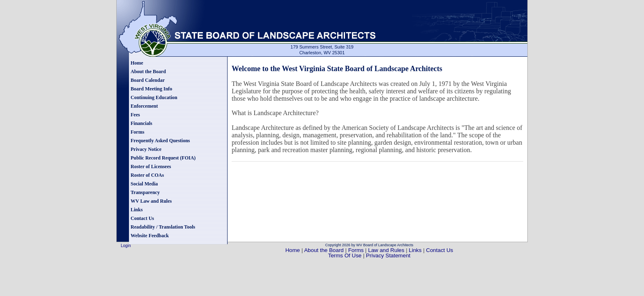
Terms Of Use (346, 256)
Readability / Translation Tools (163, 227)
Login (126, 246)
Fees (135, 115)
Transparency (145, 192)
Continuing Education (154, 97)
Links (137, 210)
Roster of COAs (147, 175)
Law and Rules (386, 250)
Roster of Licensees (151, 166)
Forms (137, 132)
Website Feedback (150, 236)
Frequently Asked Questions (160, 141)
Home (137, 63)
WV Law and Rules (151, 201)
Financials (141, 123)
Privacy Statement (388, 256)
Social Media (144, 184)
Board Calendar (148, 80)
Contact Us (142, 218)
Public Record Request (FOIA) (163, 158)
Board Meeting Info (151, 89)
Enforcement (144, 106)
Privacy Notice (146, 149)
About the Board (148, 72)
